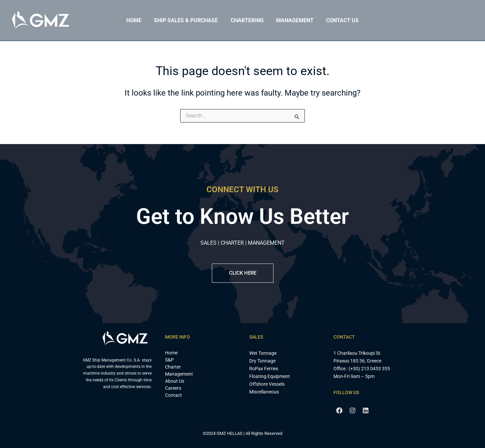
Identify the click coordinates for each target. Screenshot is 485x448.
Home (138, 20)
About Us (175, 381)
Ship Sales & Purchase (188, 20)
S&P (169, 360)
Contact (173, 395)
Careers (173, 388)
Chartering (247, 20)
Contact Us (339, 20)
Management (293, 20)
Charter (173, 367)
